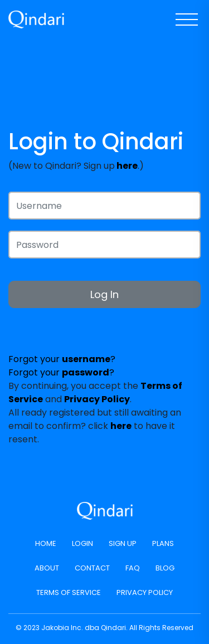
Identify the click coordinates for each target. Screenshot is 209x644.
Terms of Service (69, 592)
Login (82, 543)
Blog (165, 568)
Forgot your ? (62, 359)
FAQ (133, 568)
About (47, 568)
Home (46, 543)
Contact (92, 568)
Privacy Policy (145, 592)
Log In (104, 294)
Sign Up (123, 543)
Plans (163, 543)
